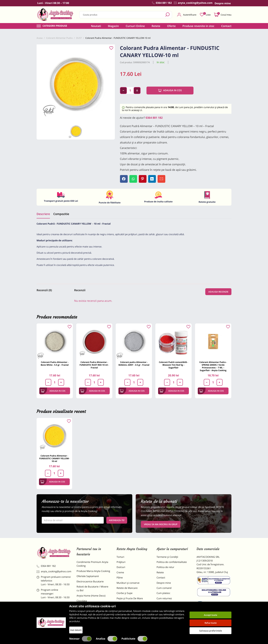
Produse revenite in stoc (199, 26)
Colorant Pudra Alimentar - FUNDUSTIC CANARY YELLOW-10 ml (54, 458)
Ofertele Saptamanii (88, 576)
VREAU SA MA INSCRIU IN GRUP (161, 524)
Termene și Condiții (167, 557)
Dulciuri (121, 567)
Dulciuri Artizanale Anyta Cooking (90, 617)
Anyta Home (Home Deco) (91, 596)
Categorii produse (55, 26)
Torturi (120, 557)
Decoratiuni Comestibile (90, 624)
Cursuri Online (135, 26)
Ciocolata (82, 601)
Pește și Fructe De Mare (130, 598)
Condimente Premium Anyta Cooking (92, 564)
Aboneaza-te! (117, 520)
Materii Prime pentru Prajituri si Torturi (93, 608)
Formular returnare (167, 604)
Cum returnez (164, 598)
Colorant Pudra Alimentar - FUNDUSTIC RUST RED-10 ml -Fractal (94, 365)
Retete (156, 26)
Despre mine (164, 583)
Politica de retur (165, 567)
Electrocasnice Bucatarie (90, 582)
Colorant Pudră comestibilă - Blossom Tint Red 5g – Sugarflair (173, 365)
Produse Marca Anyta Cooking (93, 571)
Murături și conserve (128, 583)
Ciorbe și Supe (125, 593)
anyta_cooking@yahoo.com (54, 572)
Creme (120, 573)
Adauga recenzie (218, 292)
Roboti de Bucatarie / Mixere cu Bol (92, 589)
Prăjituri (121, 562)
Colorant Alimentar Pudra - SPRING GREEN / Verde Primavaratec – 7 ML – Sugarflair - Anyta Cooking (213, 366)
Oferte (171, 26)
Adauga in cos (170, 91)
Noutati (96, 26)
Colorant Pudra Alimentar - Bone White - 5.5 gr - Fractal (55, 363)
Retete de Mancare (127, 588)
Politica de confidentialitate (172, 562)
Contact (226, 26)
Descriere (43, 214)
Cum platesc (163, 593)
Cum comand (164, 588)
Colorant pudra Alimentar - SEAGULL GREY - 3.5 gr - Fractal (134, 363)
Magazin (113, 26)
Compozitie (61, 214)
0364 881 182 (154, 118)
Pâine (120, 578)
